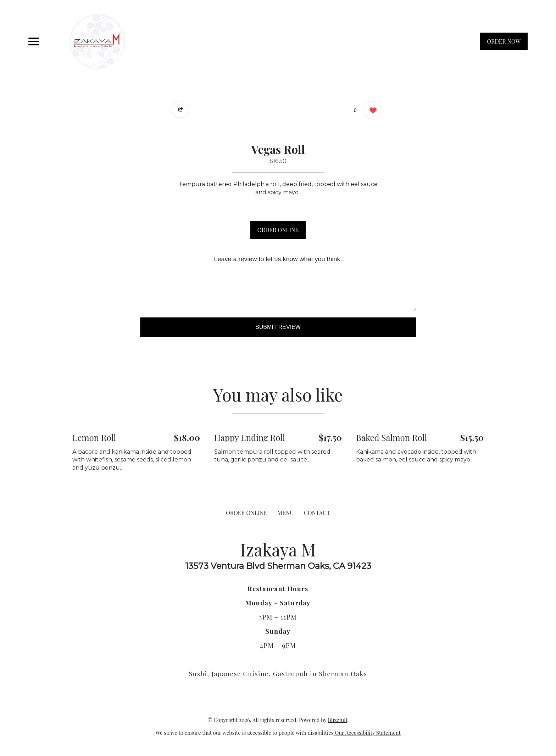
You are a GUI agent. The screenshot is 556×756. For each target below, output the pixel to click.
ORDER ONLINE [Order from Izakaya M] (246, 513)
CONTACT (317, 513)
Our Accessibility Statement (367, 733)
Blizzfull (337, 720)
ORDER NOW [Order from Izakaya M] (504, 41)
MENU (285, 513)
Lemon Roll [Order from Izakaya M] (94, 437)
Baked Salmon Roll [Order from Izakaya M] (391, 437)
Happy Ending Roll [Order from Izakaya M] (250, 437)
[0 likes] (371, 111)
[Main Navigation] (34, 41)
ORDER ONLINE (278, 230)
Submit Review (278, 327)
